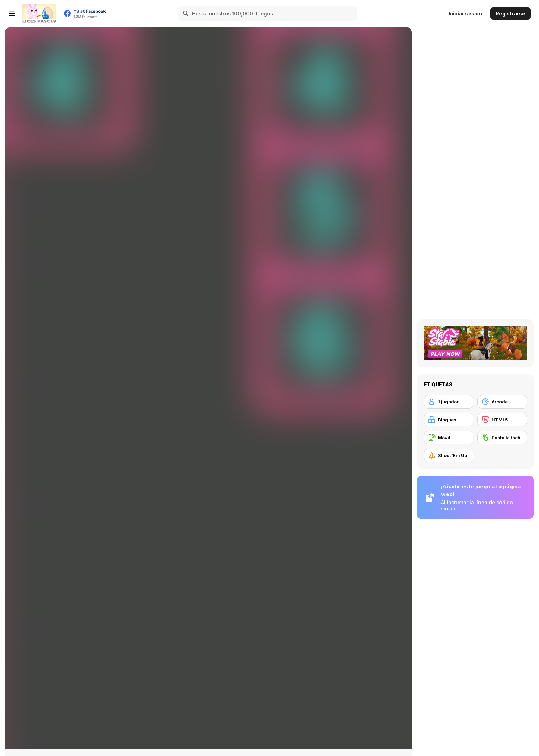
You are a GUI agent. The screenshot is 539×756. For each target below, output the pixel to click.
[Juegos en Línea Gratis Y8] (39, 13)
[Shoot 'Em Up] (449, 455)
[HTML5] (502, 420)
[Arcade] (502, 402)
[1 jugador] (449, 402)
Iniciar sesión (465, 14)
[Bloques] (449, 420)
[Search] (186, 13)
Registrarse (510, 14)
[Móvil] (449, 438)
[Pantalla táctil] (502, 438)
